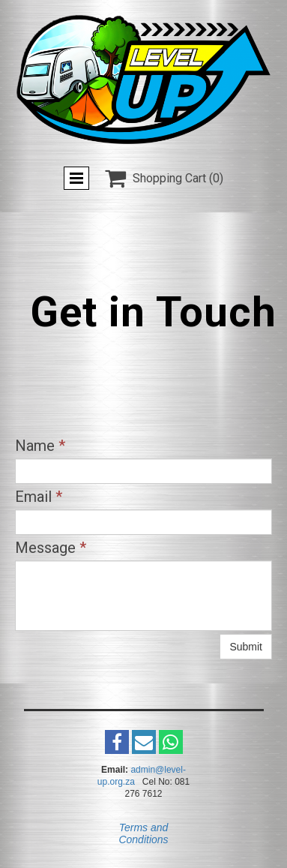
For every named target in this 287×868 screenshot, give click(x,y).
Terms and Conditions (143, 833)
